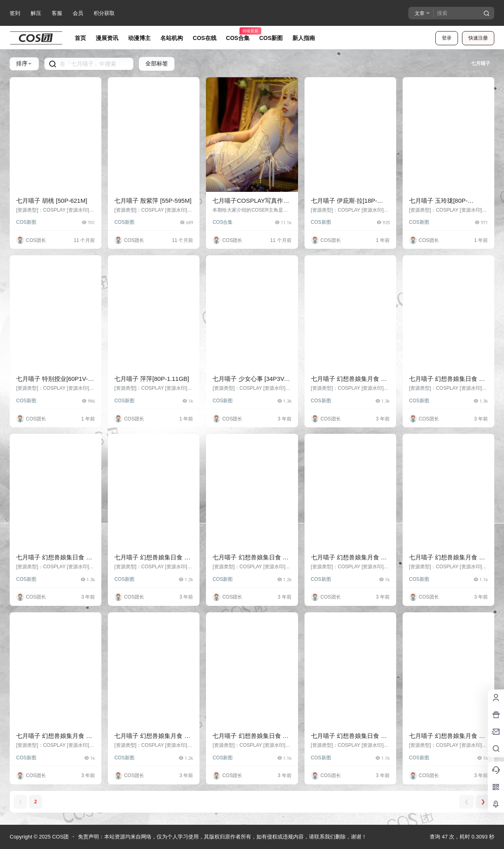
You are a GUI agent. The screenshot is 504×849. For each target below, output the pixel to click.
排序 (24, 63)
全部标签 (157, 63)
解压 (36, 13)
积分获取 (104, 13)
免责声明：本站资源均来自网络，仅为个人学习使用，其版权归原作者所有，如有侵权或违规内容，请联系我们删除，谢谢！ (222, 837)
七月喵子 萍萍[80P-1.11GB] (152, 379)
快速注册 (478, 38)
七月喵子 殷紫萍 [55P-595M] (153, 201)
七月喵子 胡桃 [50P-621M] (52, 201)
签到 (15, 13)
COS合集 (223, 222)
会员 (78, 13)
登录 (447, 38)
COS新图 (26, 222)
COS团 (60, 837)
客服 (57, 13)
